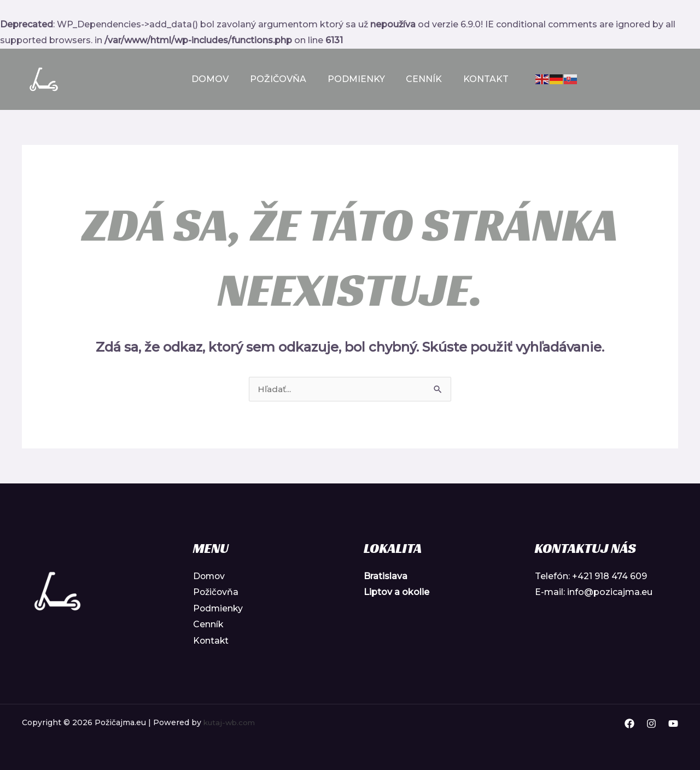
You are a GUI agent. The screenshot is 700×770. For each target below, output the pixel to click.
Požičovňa (282, 79)
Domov (218, 79)
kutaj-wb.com (231, 722)
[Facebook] (629, 724)
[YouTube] (673, 724)
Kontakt (479, 79)
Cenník (421, 79)
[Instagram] (651, 724)
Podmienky (356, 79)
